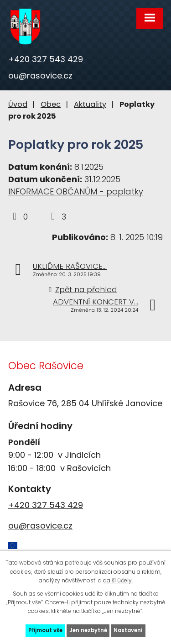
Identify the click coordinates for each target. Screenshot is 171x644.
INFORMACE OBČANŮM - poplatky (76, 191)
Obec (51, 104)
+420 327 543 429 (46, 59)
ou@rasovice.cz (40, 76)
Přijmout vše (45, 630)
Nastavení (128, 630)
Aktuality (90, 104)
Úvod (18, 104)
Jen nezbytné (88, 630)
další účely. (118, 580)
